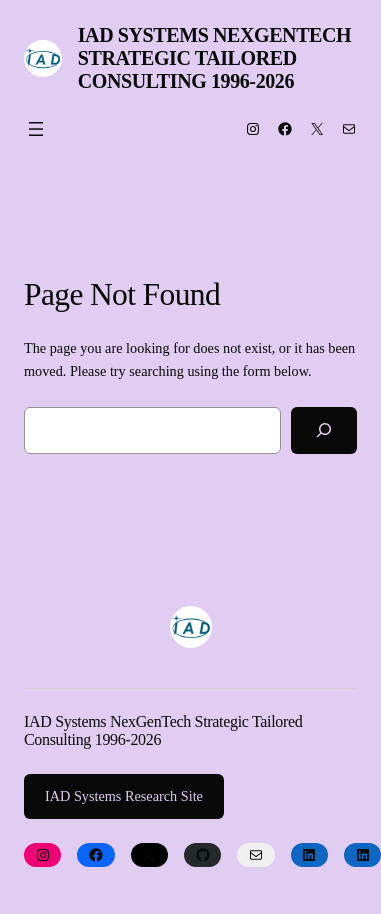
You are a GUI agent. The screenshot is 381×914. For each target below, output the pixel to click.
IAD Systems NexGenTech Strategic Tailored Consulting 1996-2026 (215, 58)
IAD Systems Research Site (124, 796)
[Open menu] (36, 129)
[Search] (324, 430)
